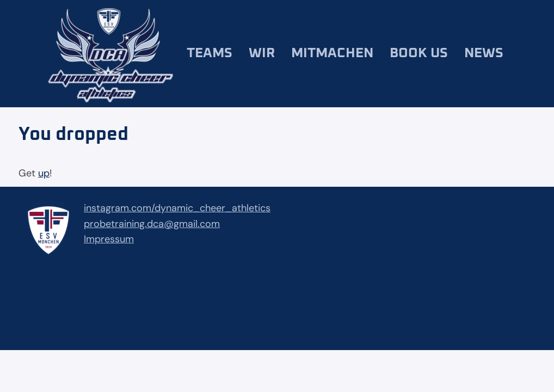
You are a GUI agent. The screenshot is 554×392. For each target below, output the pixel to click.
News (484, 53)
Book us (419, 53)
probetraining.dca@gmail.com (152, 224)
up (44, 173)
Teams (210, 53)
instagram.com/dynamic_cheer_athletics (177, 208)
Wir (262, 53)
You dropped (73, 134)
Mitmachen (332, 53)
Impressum (109, 239)
